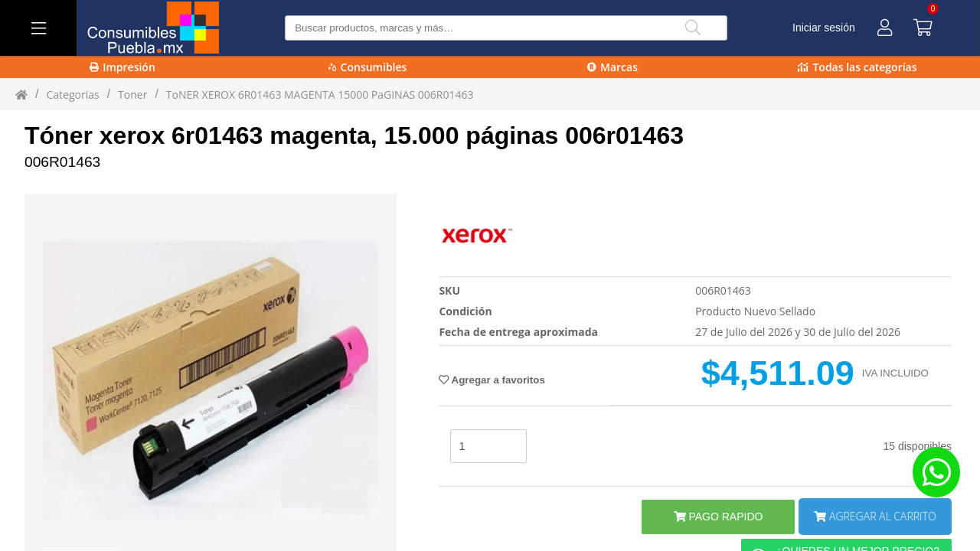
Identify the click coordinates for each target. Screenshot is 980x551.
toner (132, 95)
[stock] (488, 446)
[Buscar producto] (506, 28)
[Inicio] (21, 94)
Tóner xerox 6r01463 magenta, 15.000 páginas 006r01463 (354, 135)
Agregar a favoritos (492, 380)
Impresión (122, 67)
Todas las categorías (857, 67)
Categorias (72, 95)
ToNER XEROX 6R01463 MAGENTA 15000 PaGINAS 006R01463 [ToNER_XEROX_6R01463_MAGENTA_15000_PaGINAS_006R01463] (320, 95)
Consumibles (368, 67)
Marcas (612, 67)
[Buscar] (693, 28)
